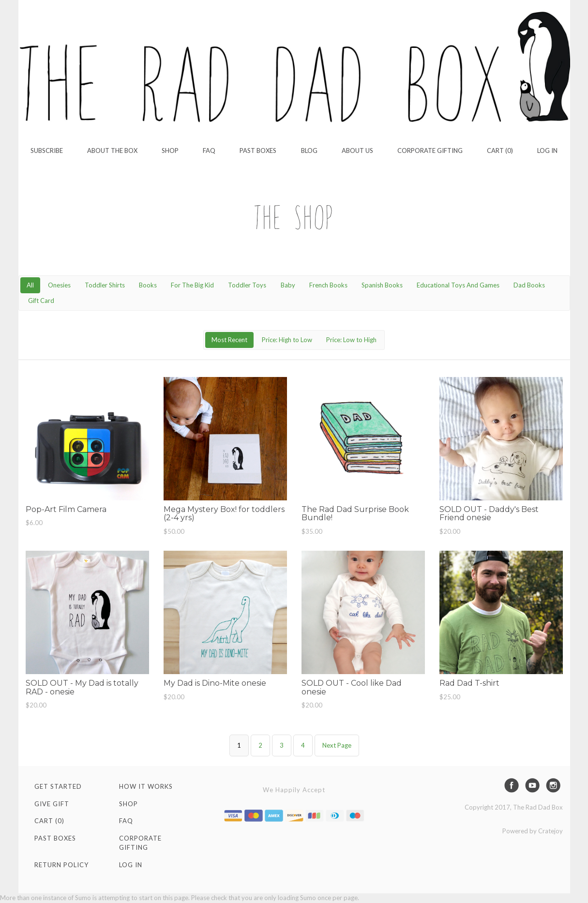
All (30, 285)
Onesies (59, 285)
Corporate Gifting (430, 150)
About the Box (112, 150)
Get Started (58, 786)
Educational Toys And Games (458, 285)
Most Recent (229, 340)
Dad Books (529, 285)
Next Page (337, 745)
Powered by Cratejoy (533, 831)
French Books (328, 285)
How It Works (146, 786)
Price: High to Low (287, 340)
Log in (547, 150)
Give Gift (52, 804)
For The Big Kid (192, 285)
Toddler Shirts (105, 285)
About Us (357, 150)
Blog (309, 150)
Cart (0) (500, 150)
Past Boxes (258, 150)
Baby (288, 285)
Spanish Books (382, 285)
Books (148, 285)
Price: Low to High (351, 340)
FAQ (209, 150)
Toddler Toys (247, 285)
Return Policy (61, 865)
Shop (170, 150)
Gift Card (41, 301)
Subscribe (47, 150)
